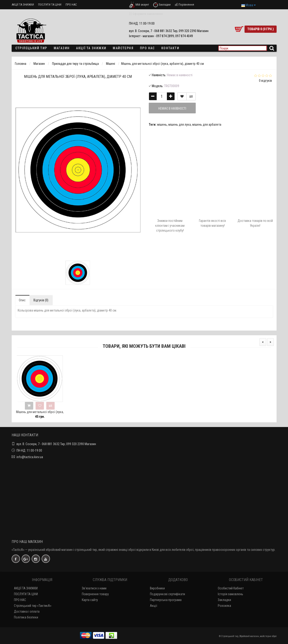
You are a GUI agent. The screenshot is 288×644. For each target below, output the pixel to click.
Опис (22, 300)
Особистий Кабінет (231, 588)
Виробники (157, 588)
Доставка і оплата (27, 611)
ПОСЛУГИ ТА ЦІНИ (50, 5)
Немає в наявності (172, 108)
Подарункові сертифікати (167, 594)
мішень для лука (180, 125)
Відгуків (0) (41, 300)
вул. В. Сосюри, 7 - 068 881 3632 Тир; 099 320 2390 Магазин (56, 444)
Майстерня (123, 48)
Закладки (224, 600)
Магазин (62, 48)
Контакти (170, 48)
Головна (21, 64)
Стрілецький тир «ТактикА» (33, 606)
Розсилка (224, 606)
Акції (154, 606)
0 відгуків (265, 81)
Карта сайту (90, 600)
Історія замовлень (230, 594)
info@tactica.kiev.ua (30, 457)
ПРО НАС (71, 5)
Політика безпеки (26, 617)
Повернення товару (95, 594)
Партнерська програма (166, 600)
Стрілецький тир (31, 48)
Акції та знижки (91, 48)
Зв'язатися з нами (94, 588)
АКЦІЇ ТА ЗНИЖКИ (23, 5)
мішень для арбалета (207, 125)
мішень (162, 125)
